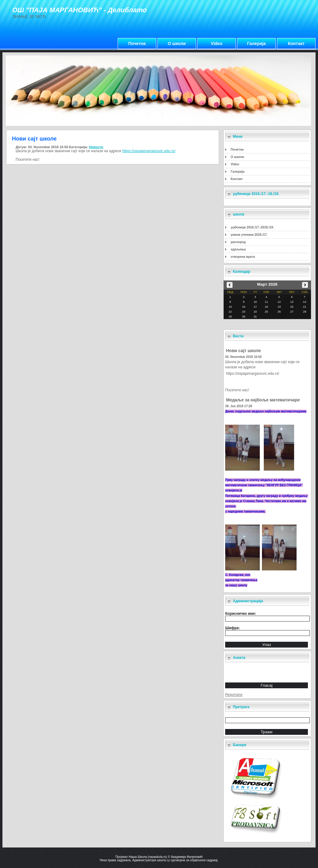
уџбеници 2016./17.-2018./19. (252, 227)
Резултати (234, 695)
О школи (177, 43)
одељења (238, 249)
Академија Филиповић (187, 857)
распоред (238, 242)
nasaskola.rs (157, 857)
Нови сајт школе (243, 351)
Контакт (296, 43)
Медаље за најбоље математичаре (263, 400)
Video (217, 43)
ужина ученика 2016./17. (249, 235)
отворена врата (243, 257)
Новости (96, 147)
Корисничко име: (241, 614)
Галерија (257, 43)
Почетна (137, 43)
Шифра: (233, 628)
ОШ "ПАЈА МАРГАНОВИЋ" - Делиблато (79, 10)
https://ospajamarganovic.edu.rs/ (253, 374)
